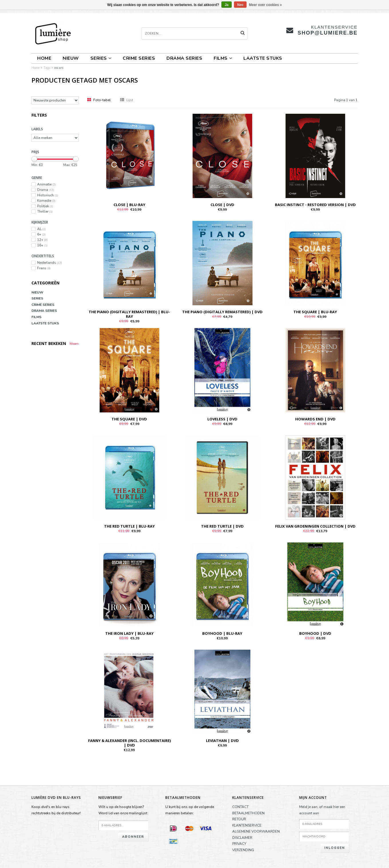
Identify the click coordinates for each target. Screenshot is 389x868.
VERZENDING (243, 850)
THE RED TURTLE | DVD (222, 526)
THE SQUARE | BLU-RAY (315, 312)
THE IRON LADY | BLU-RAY (129, 633)
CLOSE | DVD (222, 205)
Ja (226, 5)
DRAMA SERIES (184, 58)
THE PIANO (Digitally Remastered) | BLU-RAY (129, 314)
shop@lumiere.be (328, 33)
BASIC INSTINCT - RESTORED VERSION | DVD (315, 205)
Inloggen (335, 848)
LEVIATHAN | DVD (222, 741)
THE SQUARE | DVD (129, 419)
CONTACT (240, 807)
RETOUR (239, 819)
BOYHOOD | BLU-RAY (222, 633)
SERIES (101, 58)
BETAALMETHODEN (248, 813)
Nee (240, 5)
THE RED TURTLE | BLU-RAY (129, 526)
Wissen (74, 344)
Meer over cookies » (266, 5)
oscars (59, 68)
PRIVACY (239, 844)
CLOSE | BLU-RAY (129, 205)
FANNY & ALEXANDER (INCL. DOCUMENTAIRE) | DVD (129, 743)
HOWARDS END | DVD (315, 419)
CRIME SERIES (139, 58)
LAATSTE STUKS (263, 58)
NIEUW (71, 58)
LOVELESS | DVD (222, 419)
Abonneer (133, 837)
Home (44, 58)
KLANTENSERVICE (247, 825)
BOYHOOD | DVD (315, 633)
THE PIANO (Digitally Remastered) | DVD (222, 312)
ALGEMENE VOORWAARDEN (256, 831)
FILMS (223, 58)
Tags (47, 68)
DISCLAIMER (242, 838)
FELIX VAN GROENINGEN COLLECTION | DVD (315, 526)
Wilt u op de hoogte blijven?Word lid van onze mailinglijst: (123, 810)
